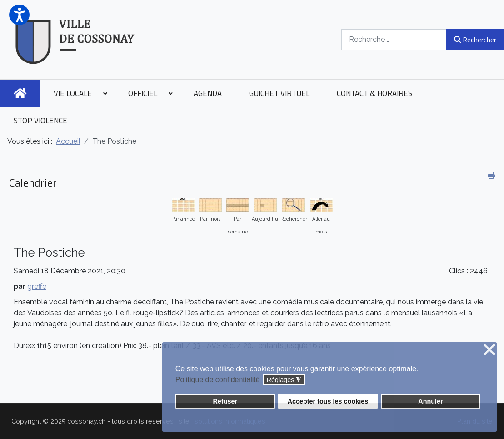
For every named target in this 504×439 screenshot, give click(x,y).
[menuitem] (20, 93)
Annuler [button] (430, 401)
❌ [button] (489, 350)
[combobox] (394, 39)
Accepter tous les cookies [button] (328, 401)
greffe (37, 286)
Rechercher (475, 40)
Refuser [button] (225, 401)
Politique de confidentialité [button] (218, 380)
